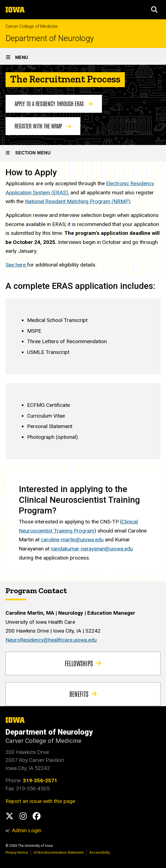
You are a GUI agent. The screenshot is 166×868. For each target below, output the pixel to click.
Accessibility (100, 852)
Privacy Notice (17, 852)
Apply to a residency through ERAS (54, 103)
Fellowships (83, 663)
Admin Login (27, 830)
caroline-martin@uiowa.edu (72, 540)
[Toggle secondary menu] (83, 153)
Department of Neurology (50, 38)
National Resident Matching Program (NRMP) (78, 202)
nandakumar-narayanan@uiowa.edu (92, 549)
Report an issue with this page (40, 801)
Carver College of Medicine (32, 26)
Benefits (83, 694)
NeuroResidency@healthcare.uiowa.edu (51, 640)
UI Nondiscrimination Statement (59, 852)
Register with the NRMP (43, 126)
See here (16, 265)
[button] (154, 10)
